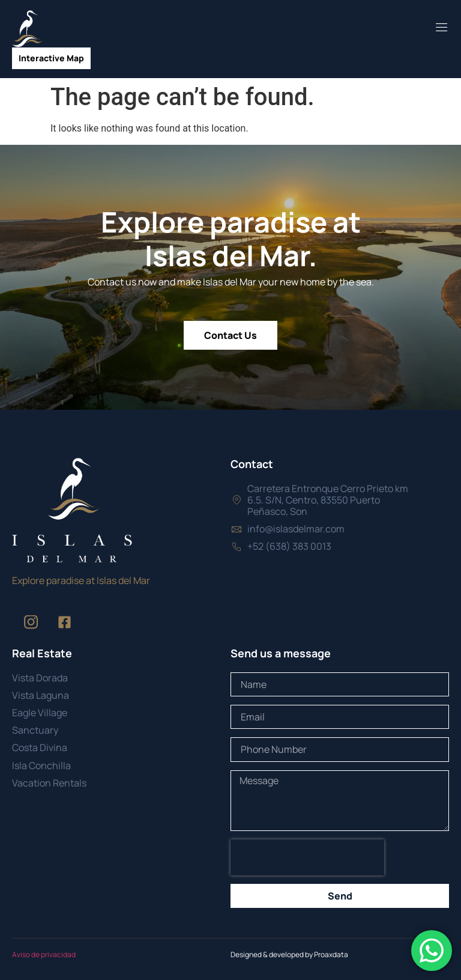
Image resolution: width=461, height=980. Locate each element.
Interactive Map (51, 58)
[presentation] (307, 857)
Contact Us (230, 335)
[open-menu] (442, 29)
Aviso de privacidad (44, 954)
